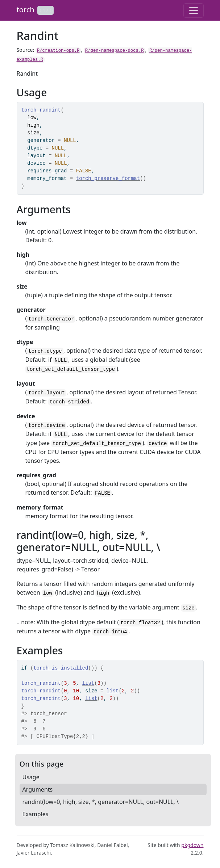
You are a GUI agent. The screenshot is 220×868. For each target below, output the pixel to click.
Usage (31, 777)
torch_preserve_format (108, 179)
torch (26, 10)
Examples (36, 814)
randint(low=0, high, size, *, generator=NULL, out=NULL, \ (101, 802)
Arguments (38, 789)
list (88, 683)
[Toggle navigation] (194, 11)
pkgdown (192, 845)
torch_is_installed (61, 668)
